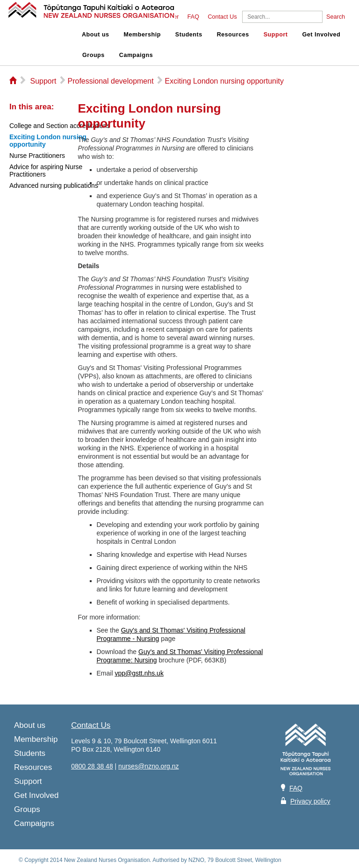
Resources (233, 35)
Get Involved (322, 35)
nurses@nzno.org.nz (148, 766)
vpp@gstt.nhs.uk (139, 673)
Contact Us (222, 17)
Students (189, 35)
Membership (142, 35)
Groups (93, 55)
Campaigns (136, 55)
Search (336, 17)
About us (96, 35)
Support (276, 35)
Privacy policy (310, 801)
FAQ (193, 17)
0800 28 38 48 (92, 766)
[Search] (282, 17)
